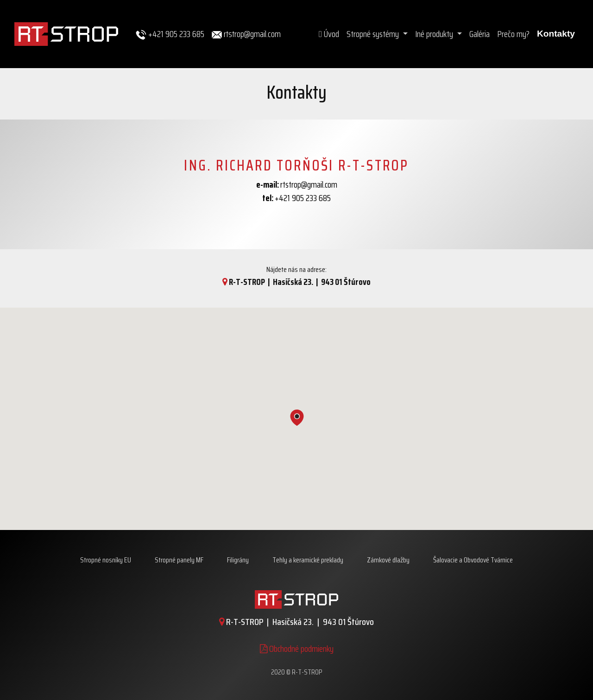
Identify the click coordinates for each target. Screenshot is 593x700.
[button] (297, 419)
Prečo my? (513, 34)
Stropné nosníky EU (106, 560)
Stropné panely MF (179, 560)
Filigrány (238, 560)
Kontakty (556, 34)
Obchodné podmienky (297, 649)
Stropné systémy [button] (374, 34)
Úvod (329, 34)
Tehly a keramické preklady (308, 560)
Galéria (479, 34)
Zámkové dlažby (388, 560)
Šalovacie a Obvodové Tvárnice (473, 560)
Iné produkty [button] (435, 34)
